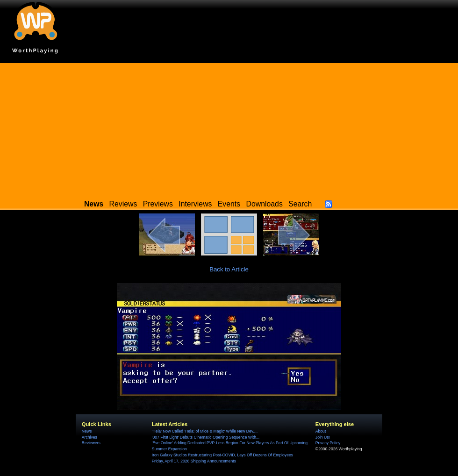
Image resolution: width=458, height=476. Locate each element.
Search (300, 204)
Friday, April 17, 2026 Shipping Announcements (194, 461)
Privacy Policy (328, 443)
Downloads (265, 204)
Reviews (123, 204)
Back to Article (229, 269)
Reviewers (91, 443)
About (321, 431)
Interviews (195, 204)
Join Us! (323, 437)
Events (229, 204)
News (87, 431)
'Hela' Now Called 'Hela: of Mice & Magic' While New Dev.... (205, 431)
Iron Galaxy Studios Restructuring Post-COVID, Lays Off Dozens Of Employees (222, 455)
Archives (89, 437)
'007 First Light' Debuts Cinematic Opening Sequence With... (206, 437)
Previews (158, 204)
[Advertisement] (229, 128)
